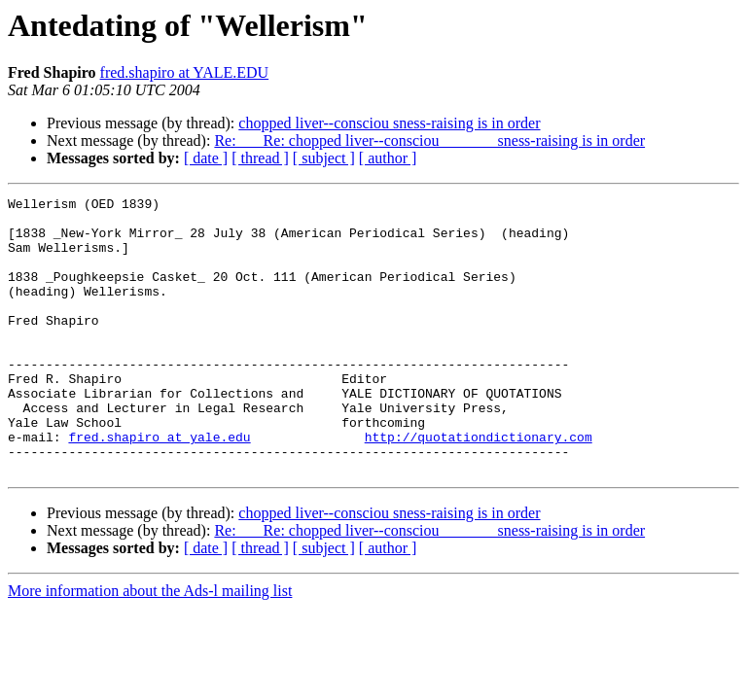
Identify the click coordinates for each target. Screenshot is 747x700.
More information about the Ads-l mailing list (150, 646)
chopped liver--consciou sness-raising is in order (389, 123)
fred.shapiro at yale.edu (159, 486)
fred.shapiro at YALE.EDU (185, 72)
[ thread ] (260, 158)
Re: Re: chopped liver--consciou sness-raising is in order (429, 140)
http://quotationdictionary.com (479, 486)
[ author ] (388, 158)
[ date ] (206, 158)
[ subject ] (324, 158)
